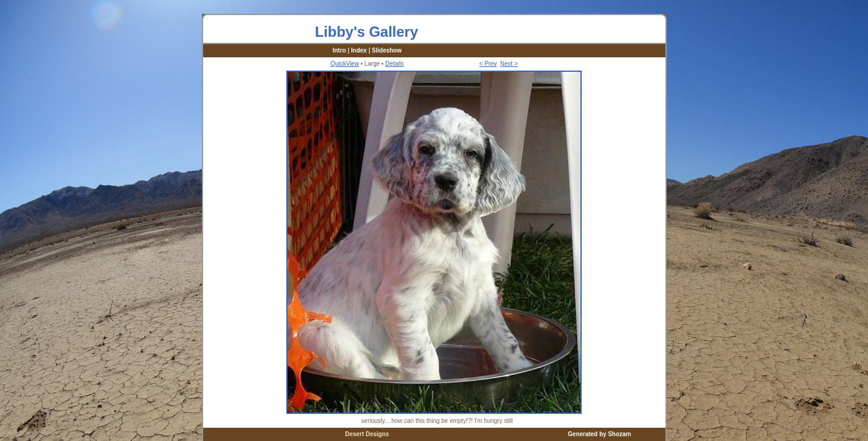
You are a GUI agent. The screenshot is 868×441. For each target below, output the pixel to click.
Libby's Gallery (366, 32)
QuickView (344, 64)
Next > (509, 64)
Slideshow (387, 50)
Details (395, 64)
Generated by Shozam (599, 434)
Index (359, 50)
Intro (339, 50)
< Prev (488, 64)
